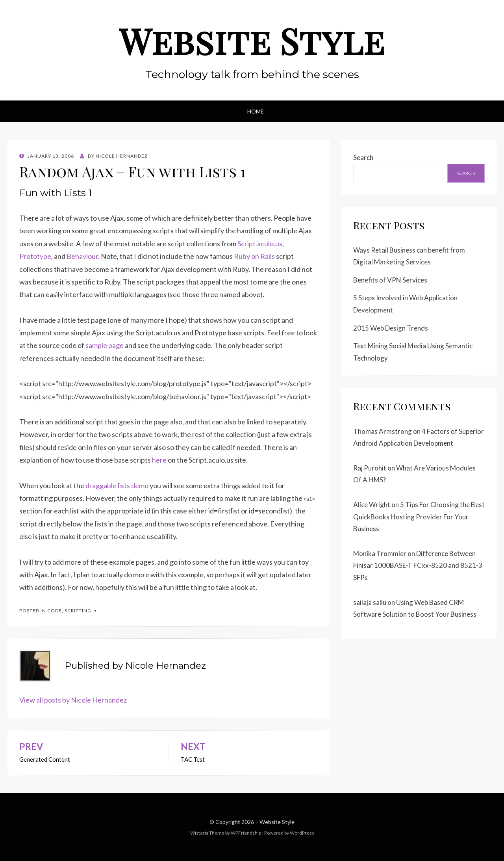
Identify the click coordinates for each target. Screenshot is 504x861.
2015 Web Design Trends (391, 328)
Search (363, 157)
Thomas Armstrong (383, 431)
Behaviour (82, 256)
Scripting (78, 611)
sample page (105, 345)
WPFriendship (246, 833)
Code (55, 611)
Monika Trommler (380, 553)
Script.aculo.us (260, 244)
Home (256, 111)
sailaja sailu (370, 602)
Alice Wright (372, 505)
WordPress (302, 833)
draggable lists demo (117, 485)
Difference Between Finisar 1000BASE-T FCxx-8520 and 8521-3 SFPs (418, 565)
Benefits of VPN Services (390, 280)
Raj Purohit (370, 468)
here (159, 460)
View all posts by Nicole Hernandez (73, 700)
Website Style (252, 41)
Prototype (35, 256)
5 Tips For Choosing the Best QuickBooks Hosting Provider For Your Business (419, 517)
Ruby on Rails (254, 256)
